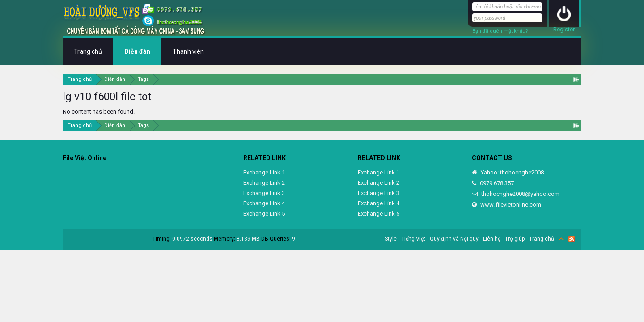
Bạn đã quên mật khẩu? (500, 31)
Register (564, 29)
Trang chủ (88, 51)
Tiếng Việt (413, 239)
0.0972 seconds (192, 239)
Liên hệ (492, 239)
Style (391, 239)
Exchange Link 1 (264, 172)
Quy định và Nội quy (454, 239)
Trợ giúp (515, 239)
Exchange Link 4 (264, 203)
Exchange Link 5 (264, 214)
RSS (572, 239)
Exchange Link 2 (264, 183)
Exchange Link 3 (264, 193)
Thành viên (188, 51)
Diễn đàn (137, 51)
